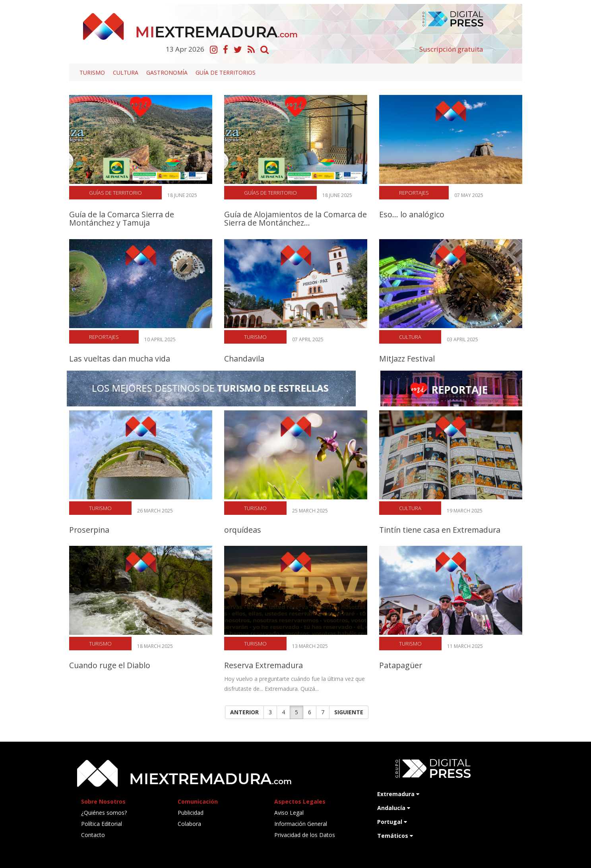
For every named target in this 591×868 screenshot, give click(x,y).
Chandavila (244, 359)
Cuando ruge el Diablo (110, 665)
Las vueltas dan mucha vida (120, 359)
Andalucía (394, 808)
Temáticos (395, 836)
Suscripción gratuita (451, 49)
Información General (301, 824)
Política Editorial (102, 824)
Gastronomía (167, 72)
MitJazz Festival (407, 359)
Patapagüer (401, 665)
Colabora (189, 824)
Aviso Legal (289, 813)
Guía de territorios (226, 72)
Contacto (93, 835)
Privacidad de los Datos (305, 835)
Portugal (392, 822)
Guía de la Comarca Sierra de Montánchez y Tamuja (122, 218)
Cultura (126, 72)
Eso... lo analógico (412, 214)
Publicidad (191, 813)
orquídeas (243, 530)
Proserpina (89, 530)
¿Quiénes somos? (104, 813)
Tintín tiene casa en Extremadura (440, 530)
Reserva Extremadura (264, 665)
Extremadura (398, 794)
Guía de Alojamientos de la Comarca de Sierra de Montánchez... (295, 218)
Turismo (92, 72)
